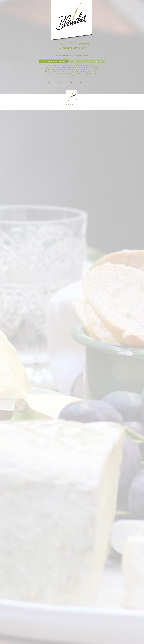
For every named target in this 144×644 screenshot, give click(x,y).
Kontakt (70, 83)
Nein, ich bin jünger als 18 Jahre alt (88, 61)
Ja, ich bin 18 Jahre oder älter (54, 61)
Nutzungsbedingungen (88, 83)
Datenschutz (62, 83)
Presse (76, 83)
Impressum (52, 83)
